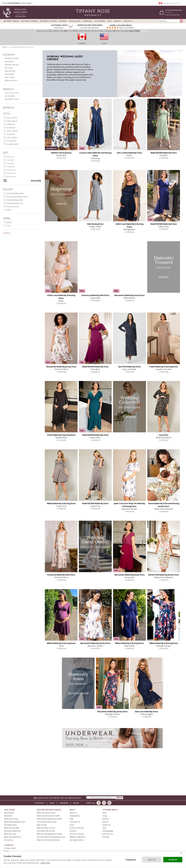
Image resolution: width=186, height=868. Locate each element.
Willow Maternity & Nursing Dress (61, 503)
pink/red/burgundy (15, 200)
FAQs (104, 813)
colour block (13, 207)
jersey (9, 222)
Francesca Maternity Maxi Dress (95, 295)
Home (5, 47)
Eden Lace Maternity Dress (147, 712)
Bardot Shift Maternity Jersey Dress (164, 575)
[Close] (145, 31)
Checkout (128, 21)
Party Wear (10, 77)
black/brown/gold (15, 203)
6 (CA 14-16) (11, 177)
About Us (73, 813)
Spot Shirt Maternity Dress (129, 367)
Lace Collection (12, 93)
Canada (82, 43)
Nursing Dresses (12, 65)
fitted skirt (12, 141)
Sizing (105, 816)
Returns (105, 822)
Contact (40, 803)
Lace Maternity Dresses (46, 831)
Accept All (173, 860)
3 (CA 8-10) (10, 167)
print (9, 210)
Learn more (45, 863)
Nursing (63, 21)
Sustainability (75, 816)
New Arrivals (9, 813)
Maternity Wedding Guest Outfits (49, 819)
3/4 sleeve (11, 134)
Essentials (88, 21)
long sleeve (12, 138)
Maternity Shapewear (12, 837)
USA (104, 43)
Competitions (75, 822)
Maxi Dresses (10, 71)
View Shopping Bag (172, 14)
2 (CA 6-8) (10, 163)
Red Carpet (9, 61)
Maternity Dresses (29, 21)
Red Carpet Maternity (12, 831)
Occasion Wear (10, 848)
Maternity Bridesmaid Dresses (48, 840)
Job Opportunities (76, 840)
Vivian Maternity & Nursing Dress (164, 367)
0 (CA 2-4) (10, 157)
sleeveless (11, 128)
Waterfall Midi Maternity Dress (164, 153)
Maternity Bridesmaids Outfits (48, 816)
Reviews (64, 803)
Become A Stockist (77, 834)
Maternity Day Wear (12, 828)
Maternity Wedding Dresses (15, 822)
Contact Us (107, 825)
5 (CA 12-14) (11, 173)
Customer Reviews (77, 828)
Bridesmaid (9, 74)
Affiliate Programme (77, 837)
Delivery (106, 819)
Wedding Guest (11, 80)
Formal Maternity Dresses (47, 822)
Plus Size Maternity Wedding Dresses (51, 837)
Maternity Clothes (48, 21)
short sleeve (12, 131)
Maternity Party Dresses (46, 813)
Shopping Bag (108, 831)
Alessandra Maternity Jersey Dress (129, 295)
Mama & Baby (75, 21)
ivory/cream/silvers (15, 193)
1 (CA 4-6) (10, 160)
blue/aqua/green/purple (17, 197)
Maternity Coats (12, 99)
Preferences (131, 860)
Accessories (100, 21)
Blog (76, 803)
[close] (181, 852)
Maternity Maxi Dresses (46, 828)
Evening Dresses (12, 58)
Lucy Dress (164, 435)
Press (72, 825)
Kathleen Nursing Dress (61, 153)
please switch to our (122, 31)
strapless (11, 124)
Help (52, 803)
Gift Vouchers (108, 834)
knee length (12, 121)
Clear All (7, 233)
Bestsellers (8, 816)
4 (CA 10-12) (11, 170)
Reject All (152, 860)
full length (12, 118)
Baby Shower (42, 825)
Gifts (110, 21)
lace (8, 226)
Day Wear (9, 68)
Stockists (73, 831)
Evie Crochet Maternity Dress (129, 153)
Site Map (106, 837)
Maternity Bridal (11, 21)
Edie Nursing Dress (95, 224)
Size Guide (36, 180)
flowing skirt (13, 144)
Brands (117, 21)
